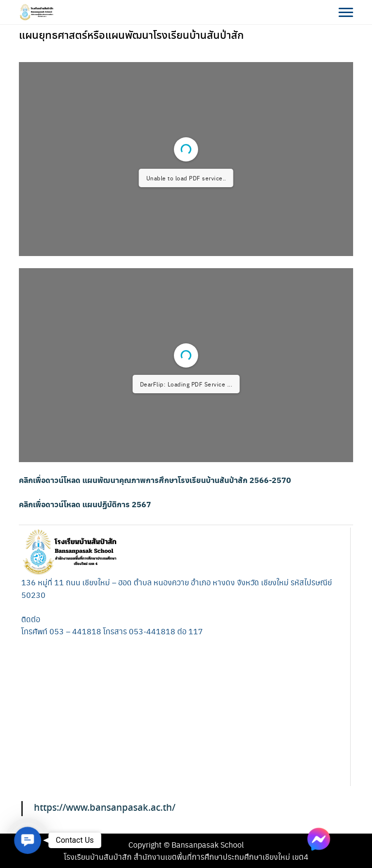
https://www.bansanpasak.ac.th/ (105, 808)
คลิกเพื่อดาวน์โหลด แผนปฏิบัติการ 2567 (85, 504)
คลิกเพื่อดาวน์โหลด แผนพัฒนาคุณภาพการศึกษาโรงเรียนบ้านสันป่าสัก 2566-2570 (155, 480)
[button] (28, 841)
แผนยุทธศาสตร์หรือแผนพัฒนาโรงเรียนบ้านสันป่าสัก (131, 36)
